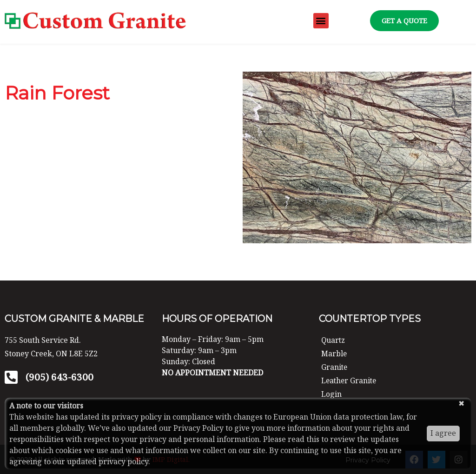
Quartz (334, 340)
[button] (321, 21)
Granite (335, 367)
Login (331, 394)
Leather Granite (350, 380)
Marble (334, 354)
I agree (443, 433)
